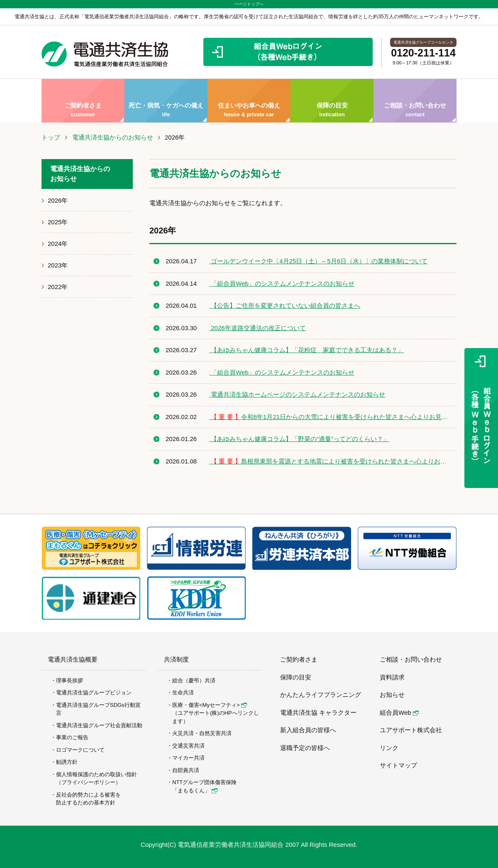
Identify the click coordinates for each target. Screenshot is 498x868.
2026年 (58, 200)
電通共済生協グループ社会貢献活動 (99, 725)
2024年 (58, 244)
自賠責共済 (186, 770)
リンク (389, 748)
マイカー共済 (188, 758)
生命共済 (183, 693)
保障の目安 (332, 101)
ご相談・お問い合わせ (415, 101)
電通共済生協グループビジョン (94, 693)
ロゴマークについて (80, 750)
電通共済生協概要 (73, 659)
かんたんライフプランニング (321, 695)
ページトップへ (249, 4)
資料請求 (392, 677)
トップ (51, 137)
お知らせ (392, 695)
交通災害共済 (188, 746)
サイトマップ (398, 765)
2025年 (58, 222)
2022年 (58, 287)
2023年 (58, 265)
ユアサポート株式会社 (411, 730)
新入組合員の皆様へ (308, 730)
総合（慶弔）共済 (194, 680)
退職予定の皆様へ (305, 748)
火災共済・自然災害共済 (202, 733)
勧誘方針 (67, 762)
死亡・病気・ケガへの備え (166, 101)
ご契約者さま (83, 101)
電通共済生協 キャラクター (318, 712)
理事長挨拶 (70, 680)
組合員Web (399, 712)
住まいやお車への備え (249, 101)
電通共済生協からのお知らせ (113, 137)
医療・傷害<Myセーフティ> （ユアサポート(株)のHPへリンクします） (216, 713)
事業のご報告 (72, 737)
